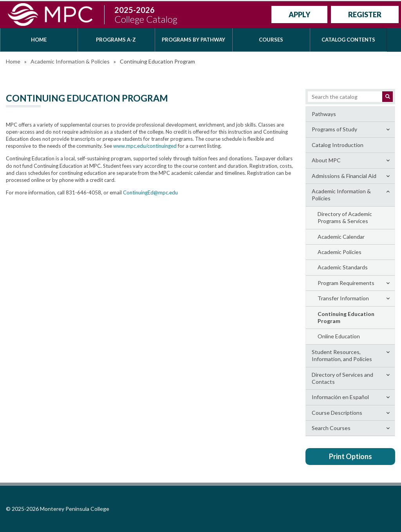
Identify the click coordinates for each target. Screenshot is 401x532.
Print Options (350, 456)
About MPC (326, 160)
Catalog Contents (348, 40)
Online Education (339, 336)
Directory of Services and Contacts (342, 378)
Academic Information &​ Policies (341, 195)
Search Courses (331, 428)
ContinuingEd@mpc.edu (150, 192)
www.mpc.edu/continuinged (145, 146)
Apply (299, 15)
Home (39, 40)
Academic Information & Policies (70, 61)
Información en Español (340, 397)
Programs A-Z (116, 40)
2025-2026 (146, 15)
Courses (271, 40)
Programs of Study (334, 129)
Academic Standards (343, 267)
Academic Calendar (341, 237)
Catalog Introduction (338, 145)
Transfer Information (343, 298)
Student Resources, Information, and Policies (342, 355)
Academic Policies (340, 252)
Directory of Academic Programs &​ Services (345, 217)
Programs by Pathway (193, 40)
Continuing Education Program (346, 317)
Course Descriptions (337, 413)
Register (365, 15)
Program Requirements (346, 283)
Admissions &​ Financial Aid (344, 176)
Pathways (324, 114)
